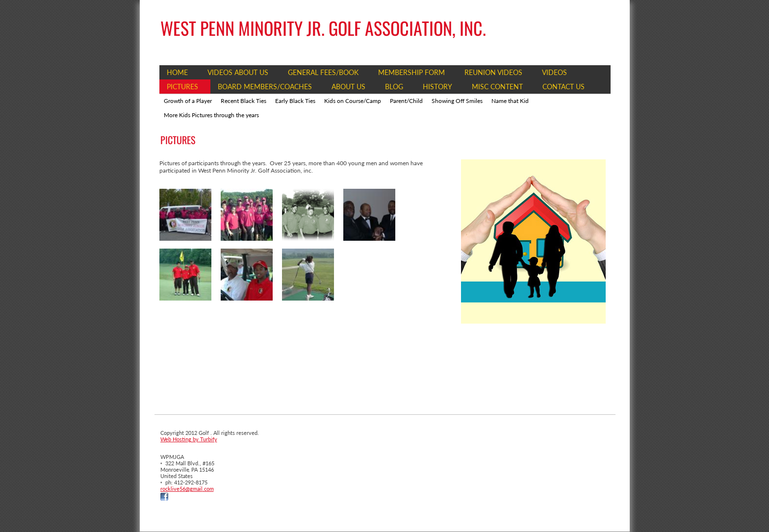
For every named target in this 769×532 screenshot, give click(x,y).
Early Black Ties (295, 101)
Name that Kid (510, 101)
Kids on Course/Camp (353, 101)
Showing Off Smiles (457, 101)
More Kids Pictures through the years (211, 115)
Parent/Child (406, 101)
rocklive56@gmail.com (187, 489)
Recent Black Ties (244, 101)
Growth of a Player (188, 101)
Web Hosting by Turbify (189, 439)
